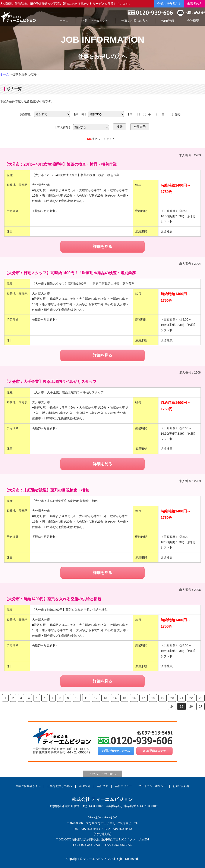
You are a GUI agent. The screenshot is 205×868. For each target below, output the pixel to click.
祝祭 (178, 115)
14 (115, 698)
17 (143, 698)
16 (134, 698)
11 (86, 698)
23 (201, 698)
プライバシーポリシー (152, 786)
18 (153, 698)
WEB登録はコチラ (154, 751)
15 (124, 698)
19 (163, 698)
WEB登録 (85, 786)
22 (191, 698)
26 (191, 706)
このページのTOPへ (103, 774)
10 (77, 698)
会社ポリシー (123, 786)
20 (172, 698)
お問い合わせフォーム (116, 751)
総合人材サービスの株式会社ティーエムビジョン (18, 17)
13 (105, 698)
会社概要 (103, 786)
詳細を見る (102, 247)
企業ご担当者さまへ (28, 786)
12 (96, 698)
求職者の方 (195, 4)
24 (172, 706)
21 (182, 698)
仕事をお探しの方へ (60, 786)
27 (201, 706)
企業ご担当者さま (169, 4)
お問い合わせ (181, 786)
